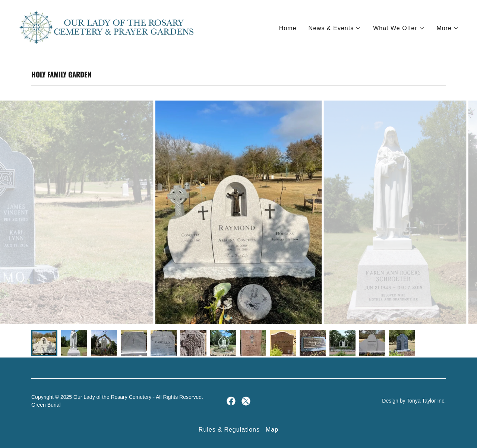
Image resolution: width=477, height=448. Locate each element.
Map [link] (272, 430)
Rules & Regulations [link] (229, 430)
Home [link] (288, 28)
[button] (335, 28)
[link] (107, 27)
